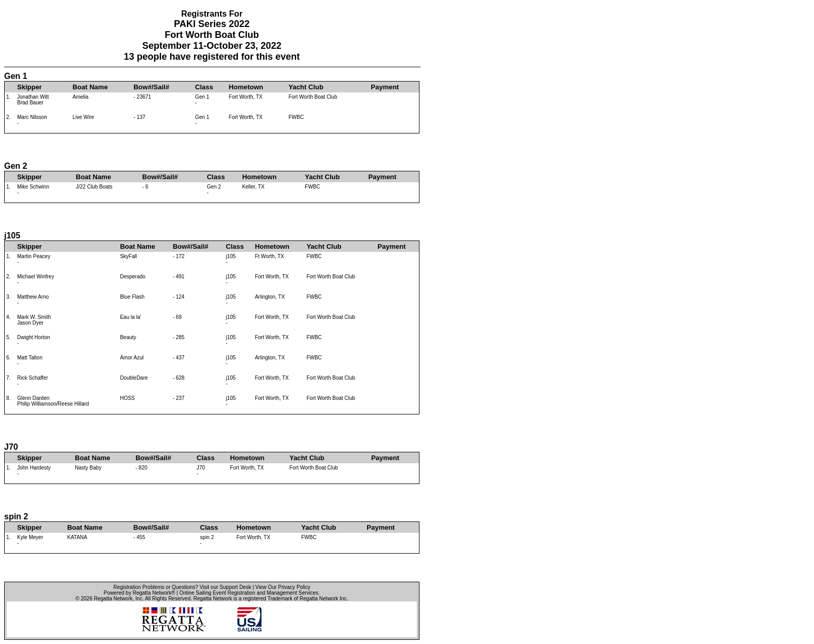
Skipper (30, 87)
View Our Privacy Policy (283, 587)
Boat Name (90, 87)
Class (204, 87)
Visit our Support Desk (225, 587)
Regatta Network (113, 599)
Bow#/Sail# (151, 87)
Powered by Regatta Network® (139, 593)
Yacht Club (306, 87)
